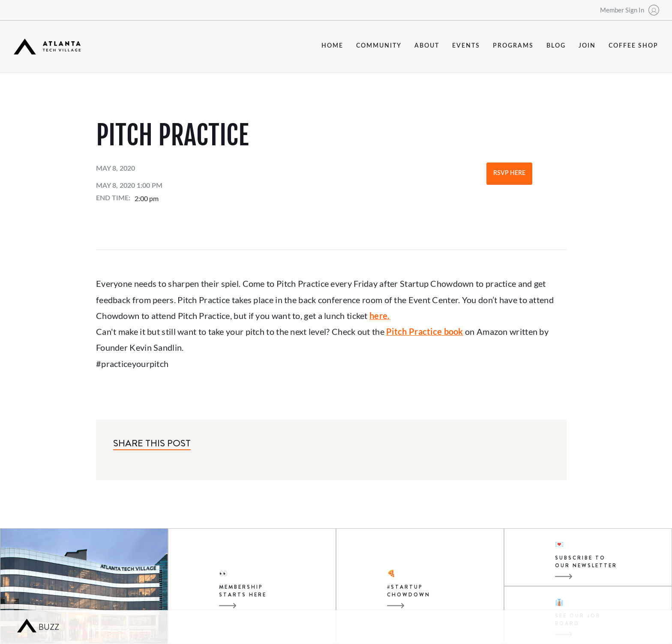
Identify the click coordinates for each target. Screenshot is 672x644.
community (379, 46)
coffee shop (633, 46)
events (466, 46)
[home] (47, 47)
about (427, 46)
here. (379, 316)
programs (513, 46)
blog (556, 46)
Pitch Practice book (425, 332)
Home (332, 46)
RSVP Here (509, 173)
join (587, 46)
